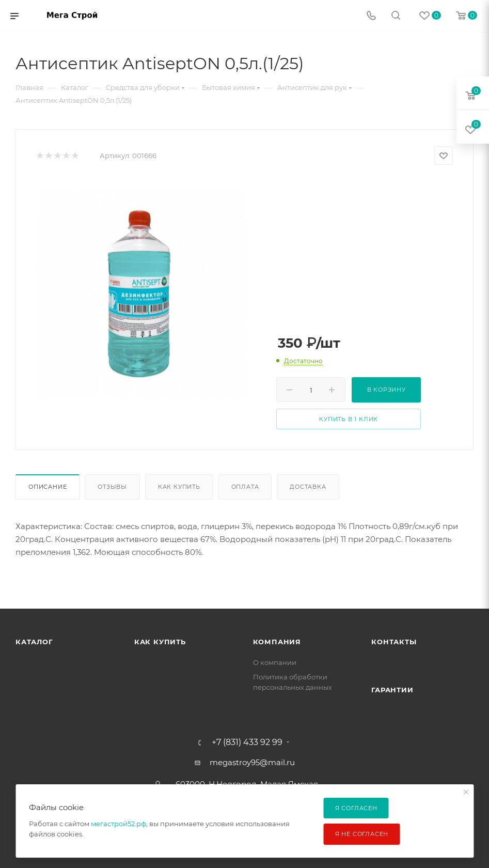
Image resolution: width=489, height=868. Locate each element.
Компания (277, 642)
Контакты (394, 642)
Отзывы (112, 487)
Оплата (245, 487)
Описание (48, 487)
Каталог (34, 642)
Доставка (308, 487)
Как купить (179, 487)
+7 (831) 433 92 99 (247, 742)
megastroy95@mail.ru (252, 762)
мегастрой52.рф (119, 824)
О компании (275, 662)
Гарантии (392, 690)
